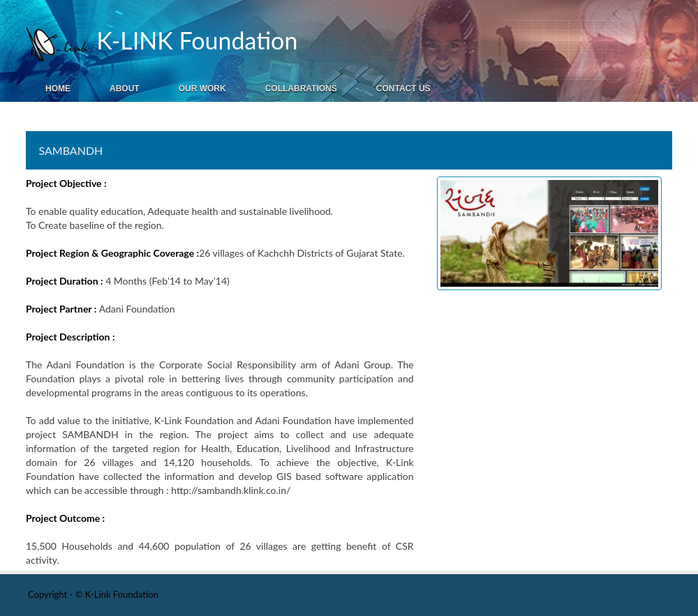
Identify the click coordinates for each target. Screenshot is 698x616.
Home (58, 89)
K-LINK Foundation (194, 40)
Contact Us (403, 89)
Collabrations (301, 89)
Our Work (202, 89)
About (125, 89)
